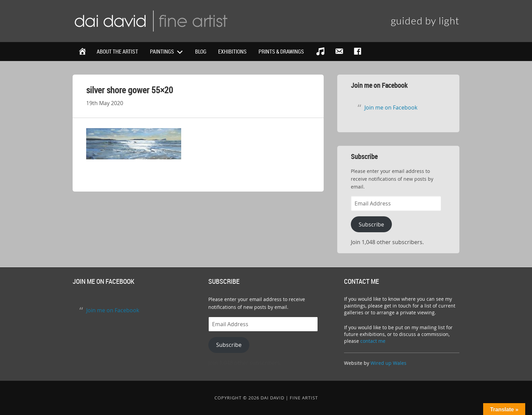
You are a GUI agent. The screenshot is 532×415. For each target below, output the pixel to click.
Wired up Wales (388, 363)
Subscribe (371, 224)
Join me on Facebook (379, 85)
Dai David (151, 20)
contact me (373, 341)
